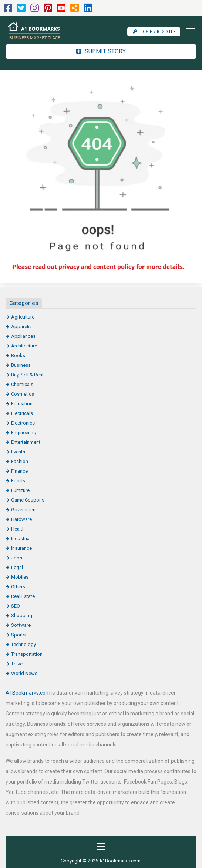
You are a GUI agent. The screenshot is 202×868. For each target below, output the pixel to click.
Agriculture (23, 317)
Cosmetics (23, 394)
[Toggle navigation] (188, 31)
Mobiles (20, 577)
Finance (19, 471)
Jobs (17, 558)
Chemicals (22, 384)
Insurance (21, 548)
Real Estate (23, 596)
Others (18, 587)
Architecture (24, 346)
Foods (18, 481)
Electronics (23, 423)
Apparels (21, 327)
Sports (18, 635)
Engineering (24, 433)
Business (21, 365)
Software (21, 625)
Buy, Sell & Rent (27, 375)
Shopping (22, 616)
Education (22, 404)
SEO (16, 606)
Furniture (20, 490)
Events (18, 452)
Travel (17, 664)
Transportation (27, 654)
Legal (17, 567)
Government (24, 510)
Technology (23, 644)
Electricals (22, 413)
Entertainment (26, 442)
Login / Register (154, 32)
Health (18, 529)
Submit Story (101, 51)
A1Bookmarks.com (28, 693)
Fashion (20, 461)
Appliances (23, 336)
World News (24, 673)
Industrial (21, 538)
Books (18, 355)
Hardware (21, 519)
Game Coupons (28, 500)
